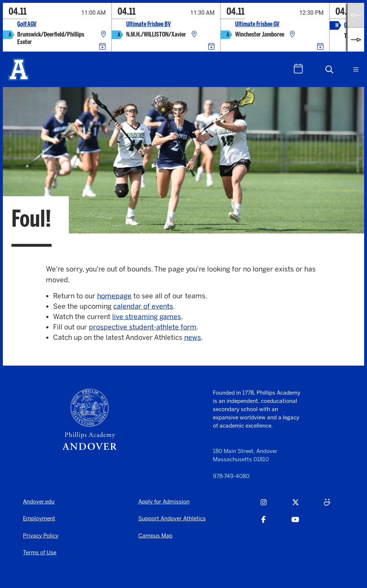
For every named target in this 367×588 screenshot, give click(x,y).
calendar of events (143, 306)
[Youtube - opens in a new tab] (295, 523)
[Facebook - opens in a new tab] (263, 523)
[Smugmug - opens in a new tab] (327, 506)
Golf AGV (27, 24)
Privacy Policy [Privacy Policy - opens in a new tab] (41, 536)
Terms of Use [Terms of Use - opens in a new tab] (40, 552)
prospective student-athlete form (143, 327)
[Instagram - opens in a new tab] (264, 506)
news (193, 338)
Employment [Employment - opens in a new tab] (39, 518)
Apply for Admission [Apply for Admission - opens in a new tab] (164, 502)
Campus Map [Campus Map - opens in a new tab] (155, 536)
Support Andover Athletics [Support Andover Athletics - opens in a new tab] (172, 518)
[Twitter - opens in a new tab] (295, 506)
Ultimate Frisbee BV (149, 24)
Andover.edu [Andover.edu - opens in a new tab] (39, 502)
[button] (329, 69)
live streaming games (147, 317)
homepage (114, 296)
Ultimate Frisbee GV (257, 24)
